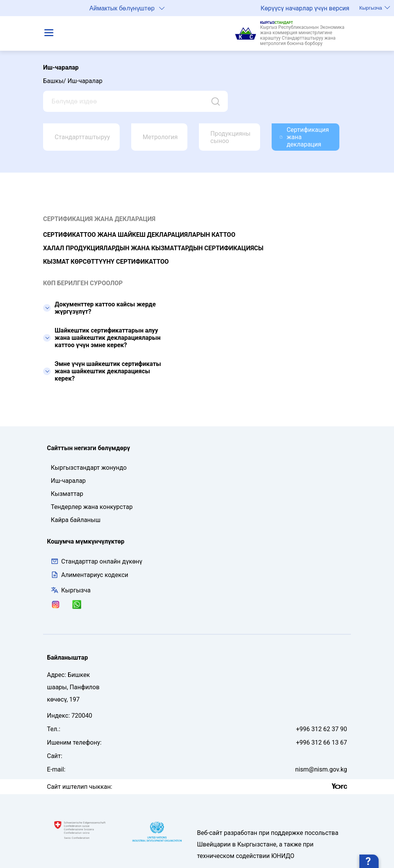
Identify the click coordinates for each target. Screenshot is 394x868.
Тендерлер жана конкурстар (92, 507)
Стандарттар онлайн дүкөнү (97, 561)
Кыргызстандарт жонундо (89, 468)
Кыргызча (375, 8)
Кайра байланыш (76, 520)
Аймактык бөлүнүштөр (127, 8)
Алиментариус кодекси (95, 575)
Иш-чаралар (68, 481)
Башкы (53, 81)
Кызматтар (67, 494)
